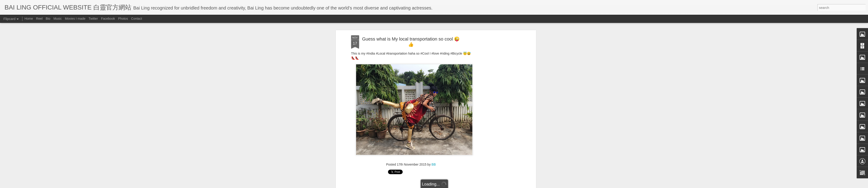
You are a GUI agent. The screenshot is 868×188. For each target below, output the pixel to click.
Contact (137, 19)
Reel (39, 19)
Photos (123, 19)
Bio (48, 19)
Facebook (108, 19)
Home (29, 19)
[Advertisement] (496, 99)
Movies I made (75, 19)
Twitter (93, 19)
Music (58, 19)
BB (434, 157)
